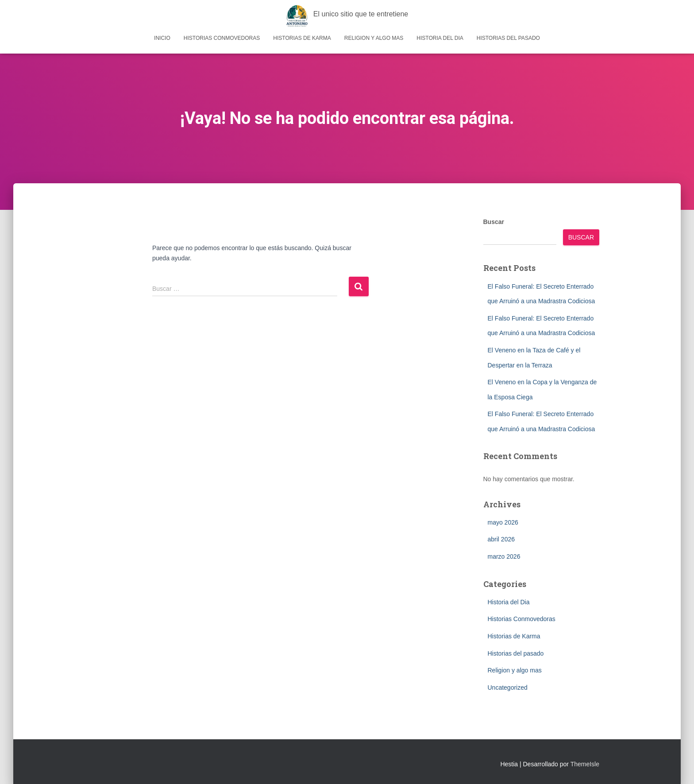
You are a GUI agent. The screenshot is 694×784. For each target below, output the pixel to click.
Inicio (162, 38)
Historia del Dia (440, 38)
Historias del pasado (508, 38)
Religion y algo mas (374, 38)
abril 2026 (501, 539)
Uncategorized (508, 687)
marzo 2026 (504, 556)
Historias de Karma (302, 38)
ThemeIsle (585, 764)
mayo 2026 (503, 522)
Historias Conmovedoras (222, 38)
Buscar (494, 222)
